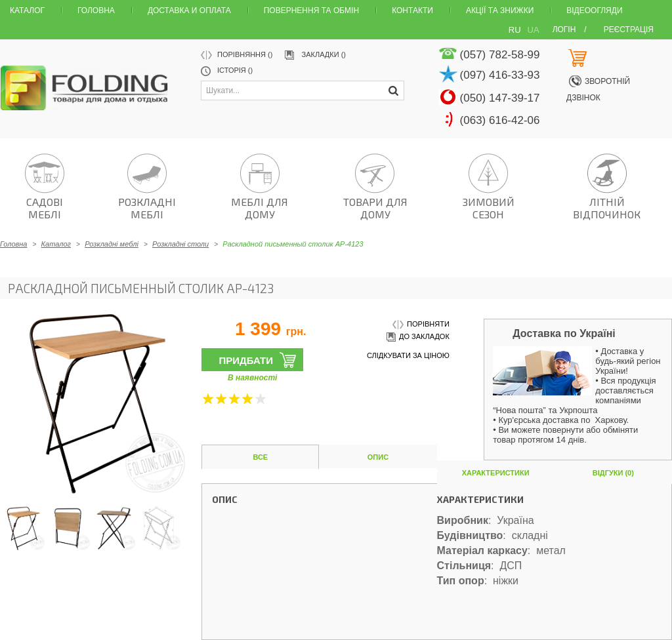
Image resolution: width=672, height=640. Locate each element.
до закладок (417, 337)
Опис (378, 457)
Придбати (246, 360)
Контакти (412, 10)
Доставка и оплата (189, 10)
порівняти (421, 325)
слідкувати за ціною (408, 355)
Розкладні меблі (112, 244)
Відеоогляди (594, 10)
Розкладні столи (180, 244)
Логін (564, 30)
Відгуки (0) (613, 473)
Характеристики (496, 473)
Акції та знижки (500, 10)
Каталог (27, 10)
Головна (96, 10)
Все (260, 457)
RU (515, 30)
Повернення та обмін (311, 10)
